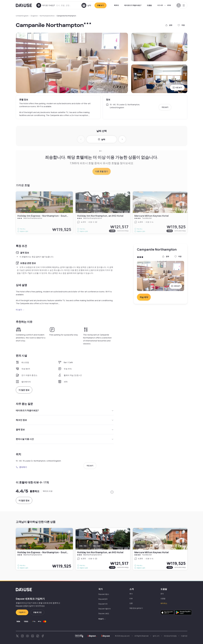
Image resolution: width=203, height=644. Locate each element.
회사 (131, 594)
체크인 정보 (65, 420)
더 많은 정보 (24, 390)
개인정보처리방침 (170, 636)
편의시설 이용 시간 (65, 439)
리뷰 (131, 598)
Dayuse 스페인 (104, 613)
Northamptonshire (47, 16)
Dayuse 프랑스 (104, 594)
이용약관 (184, 636)
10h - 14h (96, 546)
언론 (131, 603)
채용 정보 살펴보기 (136, 608)
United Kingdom (22, 16)
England (34, 16)
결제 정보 (65, 429)
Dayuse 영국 (103, 599)
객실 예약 (144, 297)
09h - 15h (83, 546)
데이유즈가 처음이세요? (133, 5)
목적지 (116, 5)
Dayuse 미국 (103, 604)
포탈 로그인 (37, 612)
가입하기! (22, 612)
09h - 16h (140, 546)
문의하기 (21, 467)
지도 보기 (165, 107)
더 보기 (20, 310)
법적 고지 (156, 636)
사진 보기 (177, 87)
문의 (162, 594)
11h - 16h (23, 546)
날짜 (102, 139)
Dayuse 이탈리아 (105, 609)
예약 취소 (164, 603)
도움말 (149, 5)
